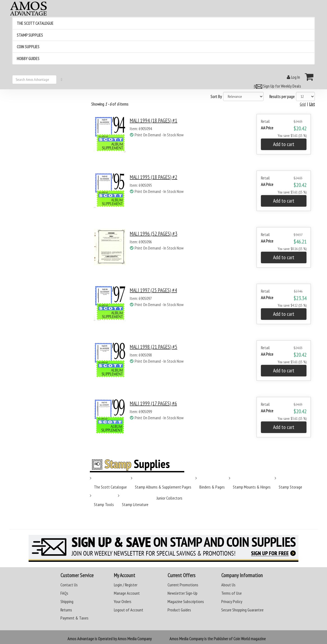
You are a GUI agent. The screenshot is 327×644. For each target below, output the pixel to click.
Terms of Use (231, 593)
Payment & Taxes (74, 618)
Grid (303, 104)
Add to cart (284, 144)
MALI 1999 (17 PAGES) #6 (153, 403)
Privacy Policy (232, 601)
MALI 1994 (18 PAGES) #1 (154, 120)
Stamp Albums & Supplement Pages (163, 487)
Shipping (67, 601)
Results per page (282, 96)
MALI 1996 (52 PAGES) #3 (154, 234)
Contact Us (69, 585)
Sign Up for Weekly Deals (277, 86)
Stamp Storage (290, 487)
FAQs (64, 593)
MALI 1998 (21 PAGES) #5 (154, 347)
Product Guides (179, 610)
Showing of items (110, 104)
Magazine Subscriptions (186, 601)
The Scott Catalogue (110, 487)
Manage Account (127, 593)
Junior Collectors (169, 498)
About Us (228, 585)
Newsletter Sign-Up (183, 593)
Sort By (216, 96)
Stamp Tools (104, 504)
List (312, 104)
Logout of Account (129, 610)
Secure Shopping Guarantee (242, 610)
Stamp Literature (135, 504)
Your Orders (123, 601)
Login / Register (126, 585)
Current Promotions (183, 585)
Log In (293, 77)
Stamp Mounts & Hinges (252, 487)
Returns (66, 610)
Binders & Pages (212, 487)
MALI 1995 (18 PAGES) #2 (154, 177)
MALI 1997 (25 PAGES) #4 (153, 290)
